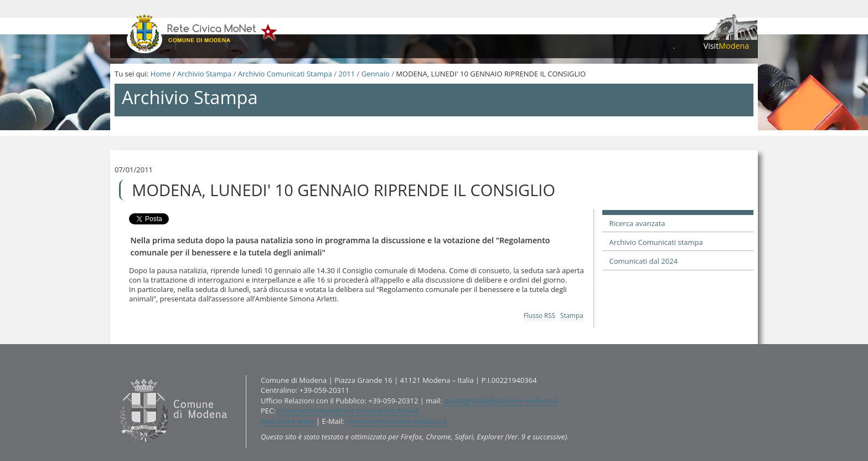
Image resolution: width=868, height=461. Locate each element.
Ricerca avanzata (637, 223)
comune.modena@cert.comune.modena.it (348, 411)
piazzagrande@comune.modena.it (501, 401)
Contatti (117, 374)
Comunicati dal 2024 (644, 261)
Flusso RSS (539, 315)
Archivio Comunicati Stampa (285, 74)
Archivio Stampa (204, 74)
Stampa (572, 315)
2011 (347, 74)
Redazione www (288, 421)
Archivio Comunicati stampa (656, 242)
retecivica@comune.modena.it (397, 421)
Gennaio (376, 74)
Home (161, 74)
